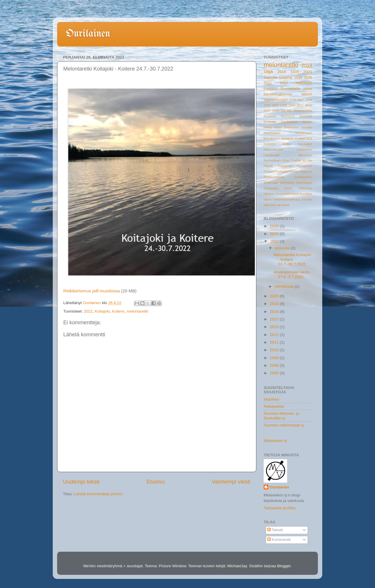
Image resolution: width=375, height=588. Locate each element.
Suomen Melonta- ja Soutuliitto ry (281, 416)
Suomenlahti (290, 89)
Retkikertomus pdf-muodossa (92, 291)
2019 (307, 65)
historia (286, 77)
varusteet (283, 205)
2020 (308, 72)
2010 (275, 350)
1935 (295, 72)
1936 (308, 78)
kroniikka (306, 194)
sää (266, 205)
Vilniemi (269, 194)
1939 (292, 100)
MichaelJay (237, 566)
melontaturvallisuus (287, 199)
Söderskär (271, 183)
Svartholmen (303, 177)
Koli (309, 138)
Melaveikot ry (275, 441)
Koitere (118, 311)
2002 (267, 105)
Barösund (288, 116)
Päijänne (306, 172)
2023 (284, 83)
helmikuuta (285, 286)
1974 (308, 100)
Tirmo (288, 188)
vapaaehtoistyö (276, 100)
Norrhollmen (272, 160)
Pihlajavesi (304, 166)
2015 (275, 319)
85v (289, 111)
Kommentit (279, 540)
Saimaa (270, 77)
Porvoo (294, 172)
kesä (295, 194)
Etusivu (156, 482)
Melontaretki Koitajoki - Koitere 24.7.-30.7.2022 (292, 259)
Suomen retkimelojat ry (284, 425)
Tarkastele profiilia (279, 508)
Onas (286, 160)
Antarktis (270, 116)
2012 (308, 105)
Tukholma (305, 188)
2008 (284, 105)
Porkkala (282, 172)
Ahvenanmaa (303, 111)
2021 (267, 111)
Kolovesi (270, 144)
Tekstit (275, 530)
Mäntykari (305, 155)
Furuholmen (289, 122)
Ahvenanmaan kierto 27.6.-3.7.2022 (292, 274)
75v (283, 111)
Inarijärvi (270, 89)
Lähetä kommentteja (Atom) (98, 494)
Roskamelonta (274, 177)
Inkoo (278, 127)
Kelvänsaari (304, 133)
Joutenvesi (291, 127)
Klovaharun (272, 138)
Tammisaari (304, 183)
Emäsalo (270, 122)
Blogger (284, 566)
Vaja (268, 71)
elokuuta (283, 248)
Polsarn (269, 172)
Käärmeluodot (273, 150)
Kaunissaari (272, 133)
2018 (282, 72)
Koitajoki (102, 311)
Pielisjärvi (285, 166)
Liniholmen (304, 150)
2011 (300, 105)
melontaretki (137, 311)
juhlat (308, 89)
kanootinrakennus (278, 94)
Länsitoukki (272, 155)
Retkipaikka (274, 406)
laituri (267, 199)
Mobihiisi (271, 399)
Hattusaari (304, 83)
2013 (275, 327)
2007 (275, 105)
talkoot (307, 94)
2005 (275, 373)
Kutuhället (305, 144)
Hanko (307, 122)
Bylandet (306, 116)
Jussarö (306, 127)
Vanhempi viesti (231, 482)
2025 (275, 226)
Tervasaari (271, 188)
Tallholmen (287, 183)
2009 (292, 105)
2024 (276, 111)
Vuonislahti (283, 194)
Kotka (287, 144)
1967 (300, 100)
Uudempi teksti (81, 482)
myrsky (307, 199)
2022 (88, 311)
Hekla (268, 127)
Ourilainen (88, 34)
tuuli (272, 205)
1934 (298, 78)
